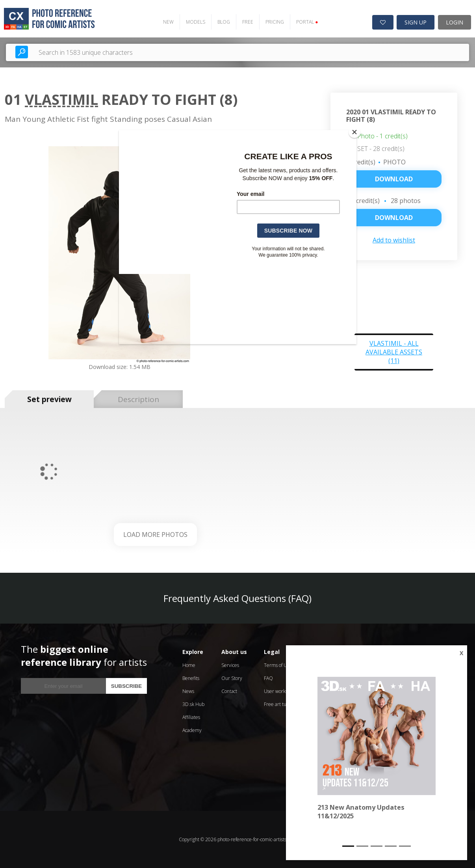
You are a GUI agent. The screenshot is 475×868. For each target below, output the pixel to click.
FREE (248, 22)
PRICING (275, 22)
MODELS (196, 22)
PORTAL (307, 22)
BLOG (224, 22)
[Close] (354, 132)
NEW (168, 22)
